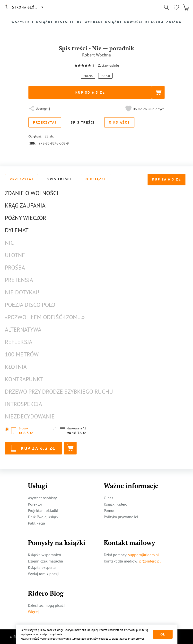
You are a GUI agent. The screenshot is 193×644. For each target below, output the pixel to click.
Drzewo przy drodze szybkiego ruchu (59, 392)
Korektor (35, 504)
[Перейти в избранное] (176, 7)
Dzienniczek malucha (45, 561)
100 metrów (22, 354)
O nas (109, 498)
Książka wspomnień (44, 555)
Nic (9, 243)
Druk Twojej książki (44, 517)
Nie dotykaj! (22, 292)
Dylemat (17, 230)
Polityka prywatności (121, 517)
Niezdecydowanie (30, 416)
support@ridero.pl (144, 555)
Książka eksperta (42, 567)
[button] (144, 109)
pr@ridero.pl (150, 561)
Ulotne (15, 255)
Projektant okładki (43, 510)
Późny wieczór (26, 218)
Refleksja (19, 342)
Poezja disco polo (30, 305)
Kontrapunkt (24, 379)
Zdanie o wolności (32, 193)
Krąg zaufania (25, 205)
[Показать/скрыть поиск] (167, 7)
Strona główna (27, 7)
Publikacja (36, 523)
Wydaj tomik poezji (44, 574)
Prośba (15, 268)
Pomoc (109, 510)
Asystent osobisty (42, 498)
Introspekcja (23, 404)
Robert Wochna (96, 55)
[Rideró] (6, 7)
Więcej (33, 612)
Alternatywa (23, 330)
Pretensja (19, 280)
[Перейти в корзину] (186, 7)
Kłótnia (16, 367)
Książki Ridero (116, 504)
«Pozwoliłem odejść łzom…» (45, 317)
